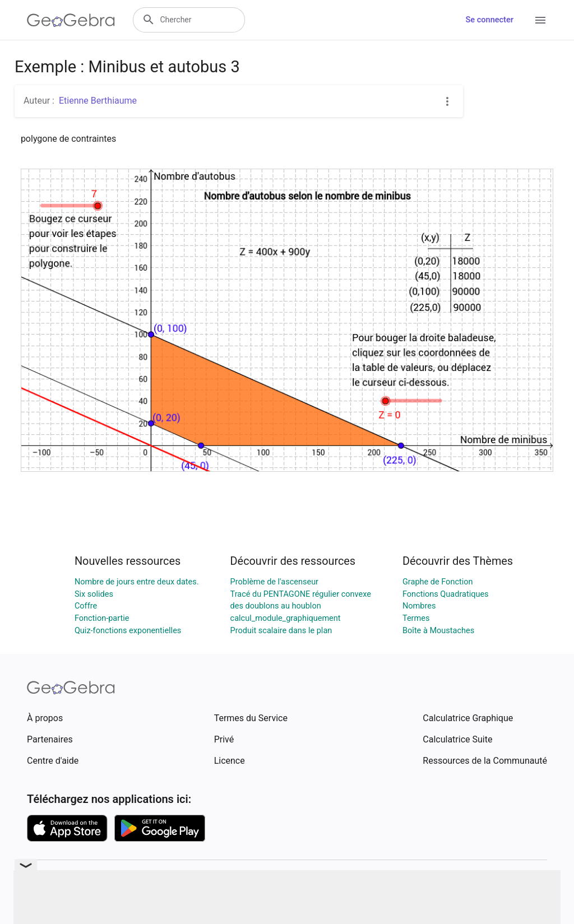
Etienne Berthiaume (98, 101)
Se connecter (490, 20)
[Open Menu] (540, 20)
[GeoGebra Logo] (71, 20)
